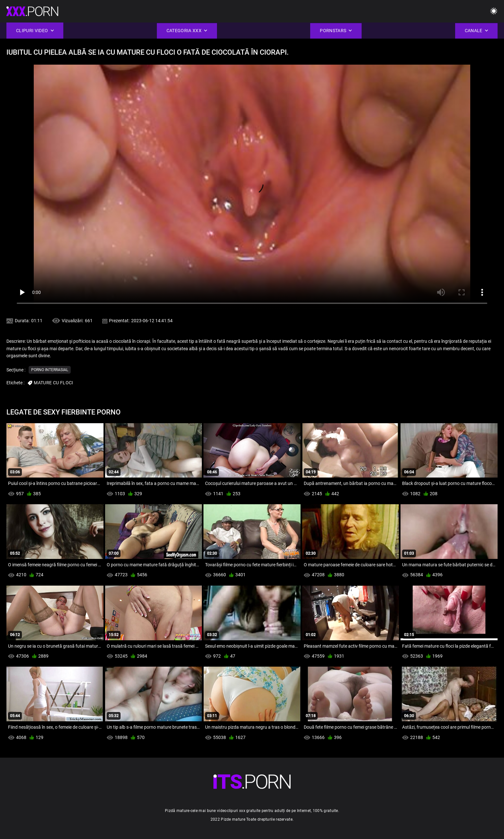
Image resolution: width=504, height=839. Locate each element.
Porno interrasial (50, 370)
